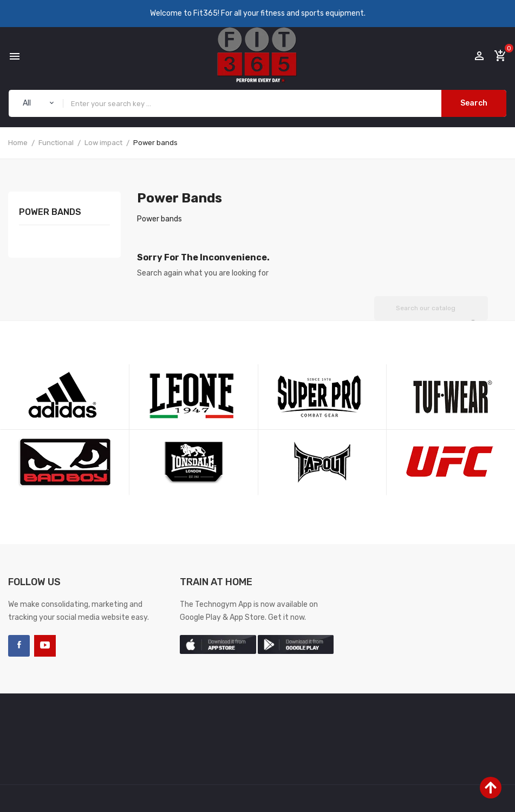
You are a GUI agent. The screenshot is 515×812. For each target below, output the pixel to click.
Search (474, 103)
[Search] (431, 308)
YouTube (45, 646)
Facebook (19, 646)
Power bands (50, 212)
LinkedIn (71, 646)
